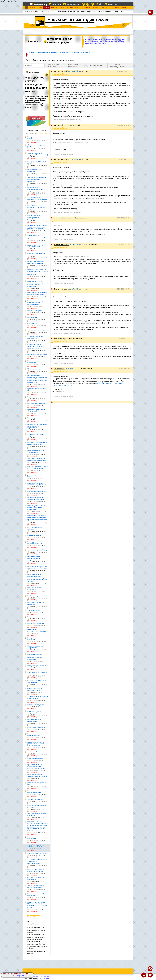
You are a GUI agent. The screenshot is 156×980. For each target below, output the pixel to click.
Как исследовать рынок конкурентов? (35, 170)
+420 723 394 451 (74, 4)
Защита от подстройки (35, 311)
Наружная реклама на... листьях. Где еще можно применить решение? (35, 346)
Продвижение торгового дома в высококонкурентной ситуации (38, 567)
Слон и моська (32, 324)
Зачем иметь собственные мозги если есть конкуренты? (37, 459)
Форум (47, 8)
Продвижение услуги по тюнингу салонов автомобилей (37, 775)
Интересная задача (34, 617)
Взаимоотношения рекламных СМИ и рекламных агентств (37, 294)
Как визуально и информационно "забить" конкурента (36, 189)
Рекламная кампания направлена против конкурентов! (34, 558)
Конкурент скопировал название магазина (35, 735)
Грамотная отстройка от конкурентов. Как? (35, 712)
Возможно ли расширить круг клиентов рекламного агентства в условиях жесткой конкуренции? (38, 272)
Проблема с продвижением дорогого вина (36, 411)
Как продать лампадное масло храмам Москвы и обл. (37, 443)
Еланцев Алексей (60, 71)
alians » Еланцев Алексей (36, 937)
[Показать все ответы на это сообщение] (66, 120)
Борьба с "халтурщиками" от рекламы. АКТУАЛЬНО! (37, 262)
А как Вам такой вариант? (36, 758)
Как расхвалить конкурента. (36, 403)
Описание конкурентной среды (37, 550)
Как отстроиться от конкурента (37, 491)
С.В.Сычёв (46, 978)
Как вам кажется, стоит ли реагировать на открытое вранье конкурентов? (36, 744)
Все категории (34, 52)
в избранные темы (96, 66)
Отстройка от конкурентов (81, 52)
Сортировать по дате (42, 133)
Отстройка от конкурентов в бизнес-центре (37, 681)
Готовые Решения (73, 8)
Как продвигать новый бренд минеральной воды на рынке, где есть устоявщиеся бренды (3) (37, 518)
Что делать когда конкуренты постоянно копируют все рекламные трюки (37, 303)
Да (14, 976)
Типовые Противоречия (35, 799)
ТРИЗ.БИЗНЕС (47, 11)
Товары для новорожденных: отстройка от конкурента (37, 887)
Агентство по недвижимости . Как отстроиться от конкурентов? (37, 179)
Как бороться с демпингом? (36, 596)
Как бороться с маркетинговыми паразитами (37, 631)
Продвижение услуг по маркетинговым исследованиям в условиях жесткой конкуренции (38, 284)
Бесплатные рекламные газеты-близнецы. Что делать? (37, 484)
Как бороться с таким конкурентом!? (34, 720)
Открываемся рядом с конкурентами (35, 838)
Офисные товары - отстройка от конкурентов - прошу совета (37, 673)
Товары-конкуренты (34, 610)
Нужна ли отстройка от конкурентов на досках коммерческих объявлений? (37, 766)
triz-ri (101, 4)
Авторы (54, 8)
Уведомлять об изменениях (54, 66)
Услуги (62, 8)
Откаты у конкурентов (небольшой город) (35, 689)
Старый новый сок (33, 752)
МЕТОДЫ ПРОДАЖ (84, 11)
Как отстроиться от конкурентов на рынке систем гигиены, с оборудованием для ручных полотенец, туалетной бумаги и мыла (37, 379)
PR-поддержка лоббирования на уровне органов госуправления (37, 426)
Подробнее (21, 976)
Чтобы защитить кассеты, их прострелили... (37, 337)
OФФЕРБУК (119, 11)
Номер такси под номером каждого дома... (36, 362)
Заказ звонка (57, 4)
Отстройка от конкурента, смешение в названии (36, 846)
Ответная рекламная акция (36, 330)
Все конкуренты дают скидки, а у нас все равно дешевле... (38, 468)
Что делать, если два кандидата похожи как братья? (37, 198)
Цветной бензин (33, 317)
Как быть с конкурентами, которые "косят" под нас (36, 870)
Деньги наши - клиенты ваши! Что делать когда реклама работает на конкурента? (37, 227)
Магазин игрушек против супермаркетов (35, 647)
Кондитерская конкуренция (36, 727)
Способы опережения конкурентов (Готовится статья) (38, 154)
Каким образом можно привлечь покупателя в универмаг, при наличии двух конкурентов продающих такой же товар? (37, 578)
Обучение (86, 8)
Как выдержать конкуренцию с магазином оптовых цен (37, 543)
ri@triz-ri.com (113, 4)
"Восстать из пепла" (34, 369)
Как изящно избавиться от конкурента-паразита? (36, 792)
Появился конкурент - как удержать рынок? (36, 451)
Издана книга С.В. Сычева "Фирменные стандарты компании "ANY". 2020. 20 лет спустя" (37, 905)
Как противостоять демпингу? (37, 354)
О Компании (105, 8)
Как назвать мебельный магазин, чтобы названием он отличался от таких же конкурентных (37, 657)
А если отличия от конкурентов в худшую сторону (38, 697)
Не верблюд (31, 418)
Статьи (39, 8)
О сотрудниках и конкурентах (37, 853)
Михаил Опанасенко (61, 245)
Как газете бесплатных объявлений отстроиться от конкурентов (36, 207)
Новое (32, 8)
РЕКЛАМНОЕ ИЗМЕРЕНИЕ (103, 11)
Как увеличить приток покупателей (34, 589)
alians (56, 218)
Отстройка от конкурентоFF (36, 705)
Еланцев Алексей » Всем (36, 928)
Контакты (115, 8)
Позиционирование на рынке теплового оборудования (37, 498)
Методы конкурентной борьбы (37, 666)
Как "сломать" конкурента (36, 623)
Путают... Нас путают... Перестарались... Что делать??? (35, 217)
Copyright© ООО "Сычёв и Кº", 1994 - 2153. (38, 976)
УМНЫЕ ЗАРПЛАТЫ (32, 11)
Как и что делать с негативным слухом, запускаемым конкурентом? (37, 507)
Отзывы (95, 8)
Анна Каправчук (60, 369)
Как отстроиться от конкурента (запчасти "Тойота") (37, 246)
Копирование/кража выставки (37, 397)
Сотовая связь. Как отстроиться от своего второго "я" (37, 237)
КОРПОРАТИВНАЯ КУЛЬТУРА (65, 11)
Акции (123, 8)
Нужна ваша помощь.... (35, 535)
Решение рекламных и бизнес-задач (55, 52)
